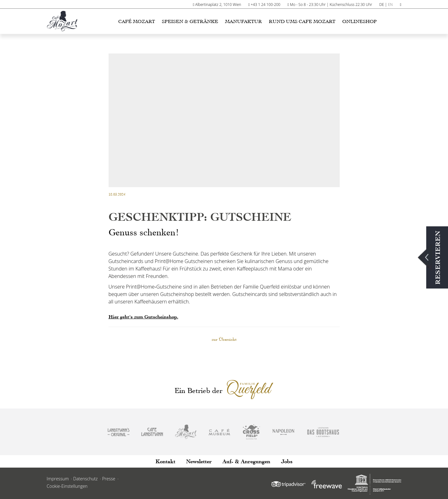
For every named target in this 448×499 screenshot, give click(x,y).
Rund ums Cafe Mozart (302, 21)
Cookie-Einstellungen (67, 486)
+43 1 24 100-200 (266, 5)
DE (382, 5)
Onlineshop (359, 21)
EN (390, 5)
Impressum (58, 479)
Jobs (287, 462)
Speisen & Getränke (190, 21)
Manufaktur (243, 21)
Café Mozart (137, 21)
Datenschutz (85, 479)
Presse (109, 479)
